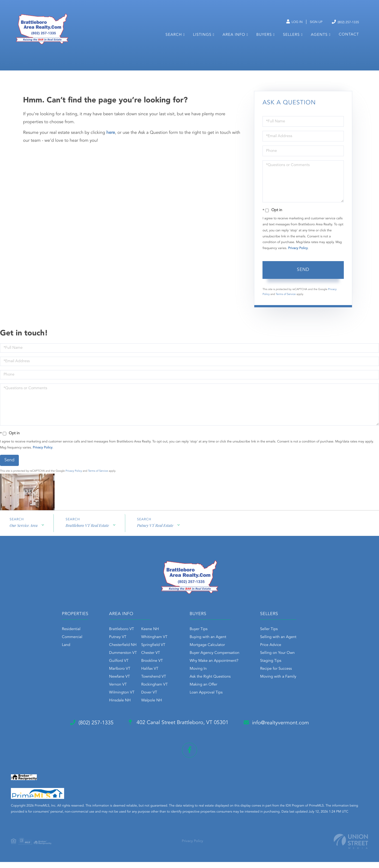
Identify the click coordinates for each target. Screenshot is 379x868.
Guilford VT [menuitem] (115, 668)
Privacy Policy (298, 256)
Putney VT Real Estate (156, 533)
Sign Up (311, 22)
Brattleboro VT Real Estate (87, 533)
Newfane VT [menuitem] (116, 684)
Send (303, 277)
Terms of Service (286, 302)
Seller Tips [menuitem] (273, 637)
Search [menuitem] (174, 38)
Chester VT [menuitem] (147, 660)
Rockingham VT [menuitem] (150, 692)
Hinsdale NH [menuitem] (116, 708)
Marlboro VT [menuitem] (116, 676)
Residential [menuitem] (64, 637)
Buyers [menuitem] (264, 38)
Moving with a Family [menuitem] (282, 684)
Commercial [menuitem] (65, 645)
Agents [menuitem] (319, 38)
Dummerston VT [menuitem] (119, 660)
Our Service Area (23, 533)
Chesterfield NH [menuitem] (119, 653)
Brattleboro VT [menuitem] (118, 637)
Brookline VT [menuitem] (148, 668)
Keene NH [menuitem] (146, 637)
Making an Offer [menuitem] (203, 692)
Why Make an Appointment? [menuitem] (214, 668)
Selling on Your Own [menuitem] (281, 660)
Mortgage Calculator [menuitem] (207, 653)
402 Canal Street (178, 730)
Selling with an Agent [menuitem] (282, 645)
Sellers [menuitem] (291, 38)
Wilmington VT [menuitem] (118, 700)
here (111, 140)
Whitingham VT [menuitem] (150, 645)
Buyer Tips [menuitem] (199, 637)
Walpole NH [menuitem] (148, 708)
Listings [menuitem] (202, 38)
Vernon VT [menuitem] (114, 692)
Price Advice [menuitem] (274, 653)
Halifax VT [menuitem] (146, 676)
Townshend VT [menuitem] (150, 684)
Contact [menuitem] (349, 37)
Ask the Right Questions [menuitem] (210, 684)
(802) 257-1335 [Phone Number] (343, 22)
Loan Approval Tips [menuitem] (206, 700)
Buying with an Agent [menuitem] (208, 645)
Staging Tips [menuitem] (274, 668)
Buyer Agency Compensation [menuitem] (214, 660)
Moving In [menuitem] (198, 676)
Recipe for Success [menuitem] (280, 676)
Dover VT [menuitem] (145, 700)
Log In (287, 22)
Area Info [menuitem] (234, 38)
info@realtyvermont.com (282, 730)
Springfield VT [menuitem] (149, 653)
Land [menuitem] (59, 653)
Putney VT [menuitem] (114, 645)
